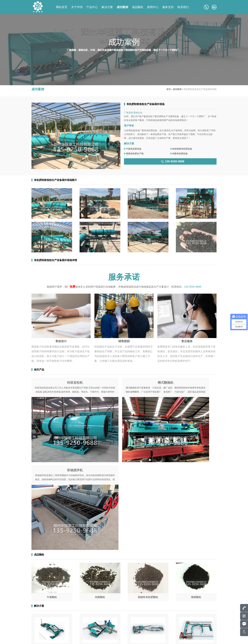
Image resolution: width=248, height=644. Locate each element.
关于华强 (77, 7)
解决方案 (107, 7)
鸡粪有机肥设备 (180, 154)
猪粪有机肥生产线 (135, 154)
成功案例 (122, 7)
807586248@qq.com (48, 615)
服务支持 (168, 7)
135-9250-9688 (193, 287)
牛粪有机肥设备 (134, 149)
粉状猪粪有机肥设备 (182, 149)
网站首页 (62, 7)
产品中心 (92, 7)
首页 (169, 89)
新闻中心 (153, 7)
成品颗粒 (138, 7)
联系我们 (183, 7)
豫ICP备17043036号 (69, 638)
